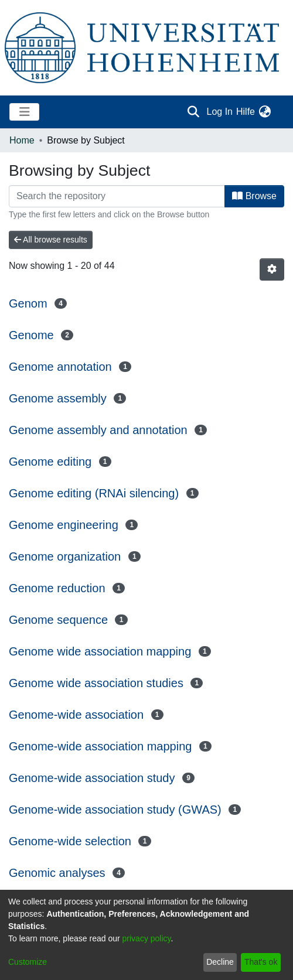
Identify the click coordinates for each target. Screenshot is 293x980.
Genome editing (50, 462)
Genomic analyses (57, 873)
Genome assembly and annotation (98, 430)
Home (22, 140)
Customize (28, 962)
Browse (254, 196)
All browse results (51, 240)
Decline (220, 962)
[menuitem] (265, 112)
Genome (31, 335)
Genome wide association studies (96, 683)
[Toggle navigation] (24, 112)
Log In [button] (220, 112)
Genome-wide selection (70, 841)
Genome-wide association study (92, 778)
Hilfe (246, 112)
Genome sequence (58, 620)
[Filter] (117, 196)
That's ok (261, 962)
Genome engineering (64, 525)
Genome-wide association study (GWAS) (115, 810)
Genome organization (65, 556)
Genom (28, 303)
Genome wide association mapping (100, 651)
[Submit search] (194, 112)
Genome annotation (60, 367)
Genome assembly (58, 398)
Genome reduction (57, 588)
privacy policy (147, 938)
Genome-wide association (76, 715)
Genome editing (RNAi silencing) (94, 493)
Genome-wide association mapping (100, 746)
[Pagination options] (272, 269)
